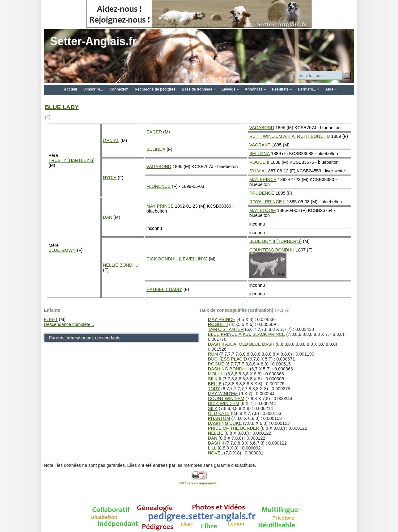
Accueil (71, 89)
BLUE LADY (62, 107)
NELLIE (216, 433)
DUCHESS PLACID (227, 359)
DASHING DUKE (225, 423)
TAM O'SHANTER (226, 329)
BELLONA (260, 154)
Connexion (119, 89)
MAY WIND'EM (223, 394)
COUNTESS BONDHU (272, 250)
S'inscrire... (93, 89)
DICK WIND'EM (224, 403)
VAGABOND (262, 128)
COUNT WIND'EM (226, 399)
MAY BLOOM (263, 210)
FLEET (51, 319)
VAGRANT (260, 145)
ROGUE (216, 364)
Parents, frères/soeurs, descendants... (86, 338)
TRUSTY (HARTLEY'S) (72, 160)
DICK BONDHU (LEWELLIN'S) (177, 259)
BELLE (215, 384)
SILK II (215, 379)
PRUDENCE (262, 193)
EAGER (154, 132)
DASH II (216, 443)
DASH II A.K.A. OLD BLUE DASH (241, 344)
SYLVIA (257, 171)
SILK (213, 408)
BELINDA (156, 149)
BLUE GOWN (62, 250)
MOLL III (216, 374)
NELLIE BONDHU (121, 265)
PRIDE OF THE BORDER (234, 428)
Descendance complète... (69, 324)
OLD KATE (219, 413)
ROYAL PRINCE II (268, 202)
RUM (213, 354)
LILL (212, 448)
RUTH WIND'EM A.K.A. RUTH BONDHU (290, 136)
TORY (214, 389)
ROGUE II (259, 162)
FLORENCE (159, 186)
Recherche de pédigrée (155, 89)
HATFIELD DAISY (164, 289)
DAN (108, 217)
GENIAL (111, 141)
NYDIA (110, 178)
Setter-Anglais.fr (93, 41)
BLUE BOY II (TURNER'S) (276, 241)
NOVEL (215, 453)
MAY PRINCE (263, 179)
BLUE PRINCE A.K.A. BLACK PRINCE (247, 334)
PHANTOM (219, 418)
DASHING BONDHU (228, 369)
